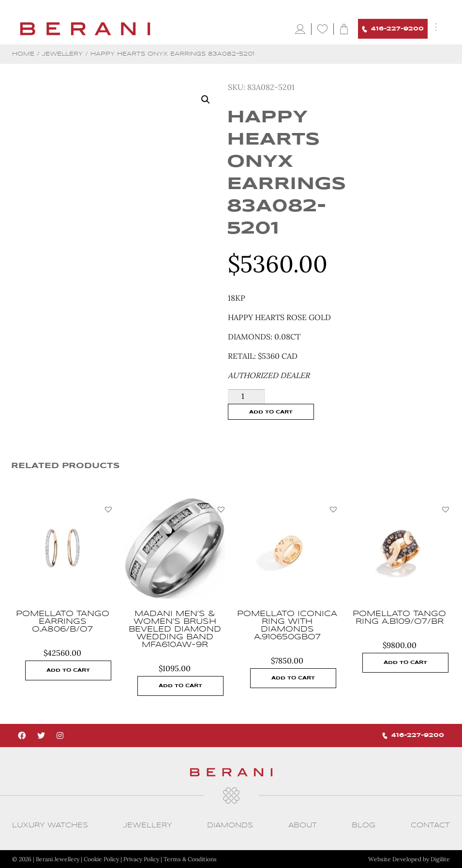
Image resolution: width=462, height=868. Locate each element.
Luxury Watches (50, 825)
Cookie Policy (101, 859)
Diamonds (230, 825)
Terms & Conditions (190, 859)
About (303, 825)
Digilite (440, 859)
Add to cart (271, 412)
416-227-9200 (393, 29)
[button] (108, 509)
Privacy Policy (141, 859)
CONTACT (430, 825)
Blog (364, 825)
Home (23, 54)
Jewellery (62, 54)
